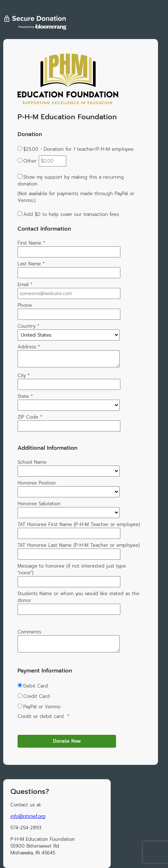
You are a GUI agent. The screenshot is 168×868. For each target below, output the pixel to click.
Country (28, 326)
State (25, 396)
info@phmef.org (28, 816)
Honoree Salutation (39, 504)
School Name (32, 462)
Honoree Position (37, 483)
